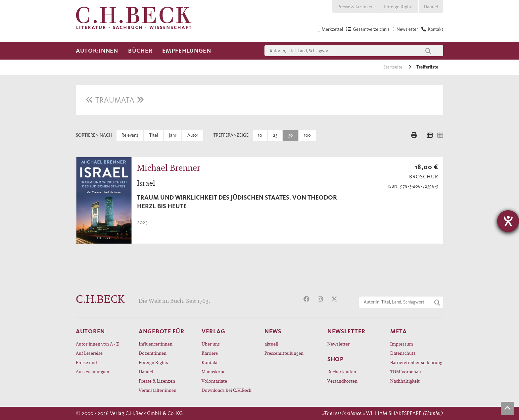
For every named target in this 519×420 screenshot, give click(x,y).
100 (307, 135)
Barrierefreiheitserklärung (416, 362)
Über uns (211, 344)
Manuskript (213, 372)
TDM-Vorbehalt (406, 372)
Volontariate (214, 381)
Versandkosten (342, 381)
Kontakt (210, 362)
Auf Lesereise (89, 353)
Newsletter (338, 344)
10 (260, 135)
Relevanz (130, 135)
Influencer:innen (156, 344)
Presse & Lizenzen (355, 6)
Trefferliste (427, 67)
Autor (193, 135)
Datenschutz (403, 353)
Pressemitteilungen (284, 353)
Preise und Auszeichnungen (93, 367)
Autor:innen (97, 51)
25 (275, 135)
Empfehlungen (187, 51)
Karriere (210, 353)
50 (291, 135)
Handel (431, 6)
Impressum (402, 344)
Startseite (393, 67)
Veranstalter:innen (158, 390)
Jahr (173, 135)
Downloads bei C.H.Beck (226, 390)
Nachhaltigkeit (405, 381)
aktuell (271, 344)
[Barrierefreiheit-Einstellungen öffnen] (508, 221)
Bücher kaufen (342, 372)
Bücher (140, 51)
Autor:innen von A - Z (97, 344)
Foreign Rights (399, 6)
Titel (154, 135)
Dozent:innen (153, 353)
